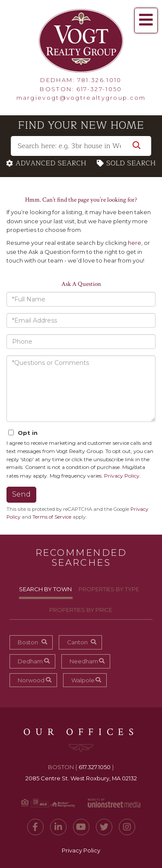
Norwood (31, 680)
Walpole (83, 680)
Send (21, 494)
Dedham (30, 661)
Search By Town (45, 589)
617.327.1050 (95, 767)
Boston (28, 642)
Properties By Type (109, 589)
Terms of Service (52, 517)
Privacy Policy (122, 476)
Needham (84, 661)
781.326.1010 (100, 80)
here (135, 243)
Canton (77, 642)
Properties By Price (81, 610)
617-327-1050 (99, 89)
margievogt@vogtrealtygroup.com (81, 98)
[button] (137, 146)
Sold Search (131, 163)
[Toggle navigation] (146, 21)
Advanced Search (51, 163)
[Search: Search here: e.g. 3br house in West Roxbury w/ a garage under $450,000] (81, 146)
